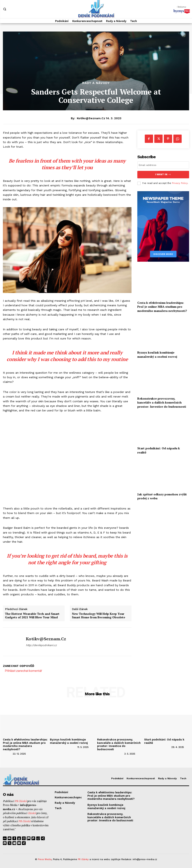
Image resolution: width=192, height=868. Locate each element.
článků (32, 813)
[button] (5, 9)
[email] (163, 165)
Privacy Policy (180, 183)
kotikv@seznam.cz (91, 118)
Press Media (45, 859)
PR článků (21, 801)
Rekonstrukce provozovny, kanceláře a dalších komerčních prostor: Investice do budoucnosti (162, 402)
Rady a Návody (96, 83)
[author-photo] (7, 754)
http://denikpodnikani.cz (41, 645)
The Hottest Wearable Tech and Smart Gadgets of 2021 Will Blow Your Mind (32, 616)
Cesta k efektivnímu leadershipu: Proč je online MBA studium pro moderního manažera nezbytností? (162, 306)
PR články (83, 859)
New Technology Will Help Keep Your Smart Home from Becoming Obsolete (98, 616)
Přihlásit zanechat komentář (24, 671)
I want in (163, 174)
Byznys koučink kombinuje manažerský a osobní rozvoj (157, 354)
